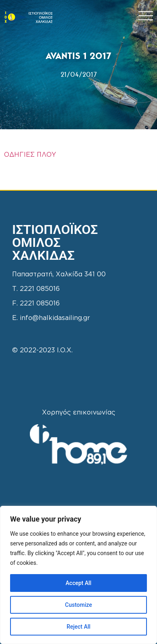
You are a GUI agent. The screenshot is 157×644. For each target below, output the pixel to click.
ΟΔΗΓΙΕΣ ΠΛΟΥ (30, 155)
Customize (78, 605)
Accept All (79, 583)
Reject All (78, 627)
